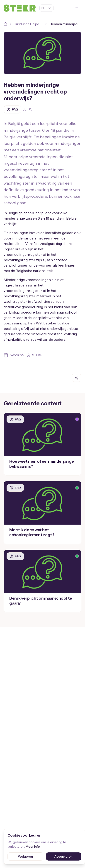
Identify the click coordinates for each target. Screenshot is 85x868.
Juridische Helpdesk (28, 24)
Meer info (33, 847)
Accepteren (63, 856)
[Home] (5, 24)
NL (46, 8)
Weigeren (25, 856)
